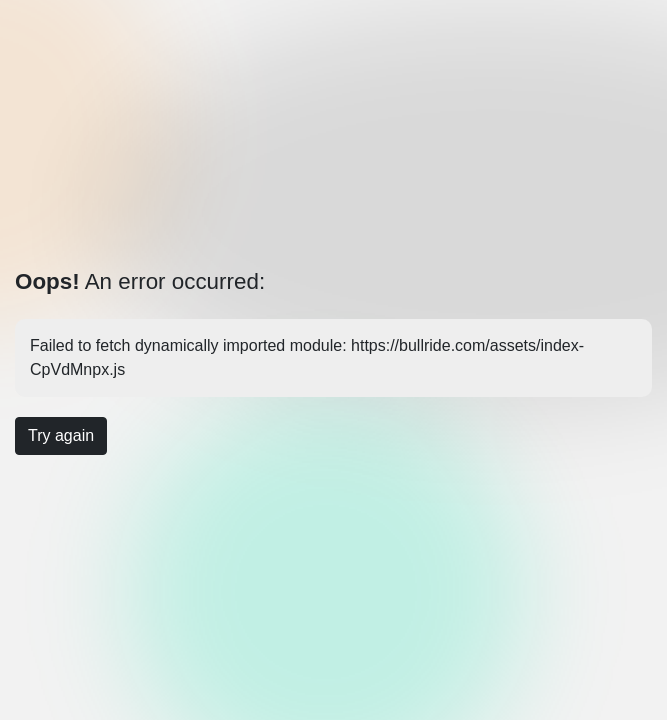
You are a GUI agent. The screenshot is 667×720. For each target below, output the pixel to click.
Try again (61, 435)
